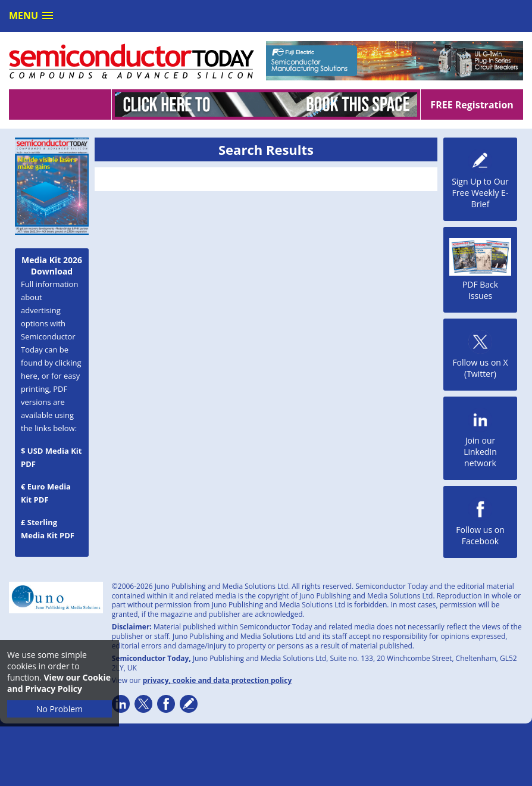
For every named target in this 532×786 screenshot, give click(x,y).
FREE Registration (472, 105)
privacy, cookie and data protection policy (218, 680)
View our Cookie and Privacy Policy (59, 683)
